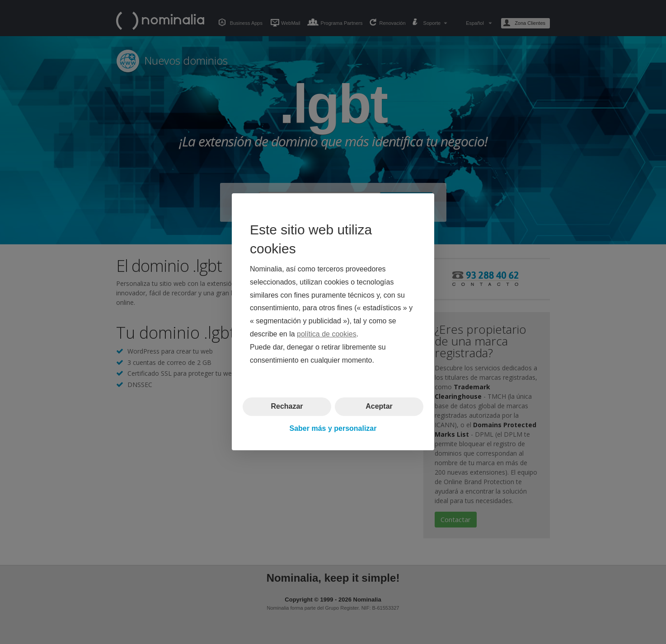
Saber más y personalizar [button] (333, 428)
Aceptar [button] (379, 407)
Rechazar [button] (287, 407)
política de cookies (327, 334)
